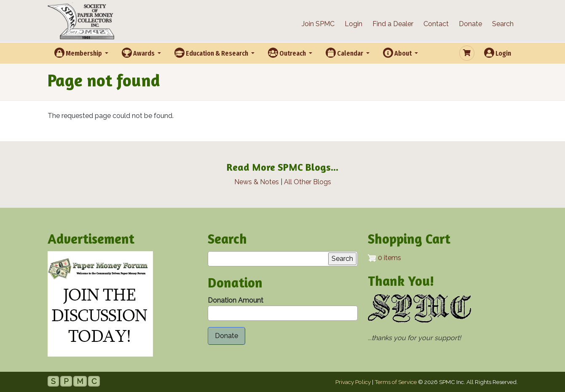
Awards (139, 53)
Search (503, 24)
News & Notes (257, 182)
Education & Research (212, 53)
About (398, 53)
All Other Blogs (308, 182)
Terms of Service (396, 382)
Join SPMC (318, 24)
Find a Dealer (393, 24)
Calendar (345, 53)
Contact (436, 24)
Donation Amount (236, 300)
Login (353, 24)
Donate (470, 24)
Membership (79, 53)
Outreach (288, 53)
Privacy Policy (353, 382)
